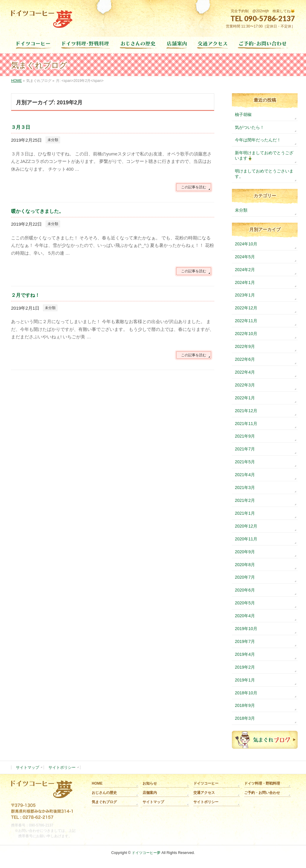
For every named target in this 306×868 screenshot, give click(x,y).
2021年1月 (245, 513)
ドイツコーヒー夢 (146, 853)
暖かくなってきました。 (37, 211)
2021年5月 (245, 462)
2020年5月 (245, 603)
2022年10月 (246, 334)
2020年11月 (246, 539)
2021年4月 (245, 475)
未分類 (53, 140)
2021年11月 (246, 424)
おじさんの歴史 (104, 793)
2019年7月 (245, 641)
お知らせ (150, 783)
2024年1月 (245, 282)
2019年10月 (246, 629)
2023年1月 (245, 295)
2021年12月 (246, 411)
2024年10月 (246, 244)
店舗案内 (150, 793)
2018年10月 (246, 693)
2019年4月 (245, 654)
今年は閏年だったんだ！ (258, 140)
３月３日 (21, 127)
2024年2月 (245, 270)
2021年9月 (245, 436)
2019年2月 (245, 667)
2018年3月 (245, 718)
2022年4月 (245, 372)
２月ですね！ (25, 295)
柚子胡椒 (243, 114)
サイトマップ (27, 767)
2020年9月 (245, 552)
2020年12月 (246, 526)
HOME (97, 783)
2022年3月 (245, 385)
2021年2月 (245, 500)
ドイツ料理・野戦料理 (262, 783)
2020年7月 (245, 577)
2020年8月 (245, 565)
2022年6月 (245, 359)
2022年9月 (245, 346)
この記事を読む (194, 187)
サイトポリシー (62, 767)
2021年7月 (245, 449)
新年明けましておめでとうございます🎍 (264, 155)
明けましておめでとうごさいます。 (264, 174)
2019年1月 (245, 680)
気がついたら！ (250, 127)
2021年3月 (245, 488)
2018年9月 (245, 705)
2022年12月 (246, 308)
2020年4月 (245, 616)
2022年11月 (246, 321)
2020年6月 (245, 590)
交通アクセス (204, 793)
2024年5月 (245, 257)
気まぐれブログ (104, 802)
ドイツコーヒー (206, 783)
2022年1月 (245, 398)
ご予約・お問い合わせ (262, 793)
